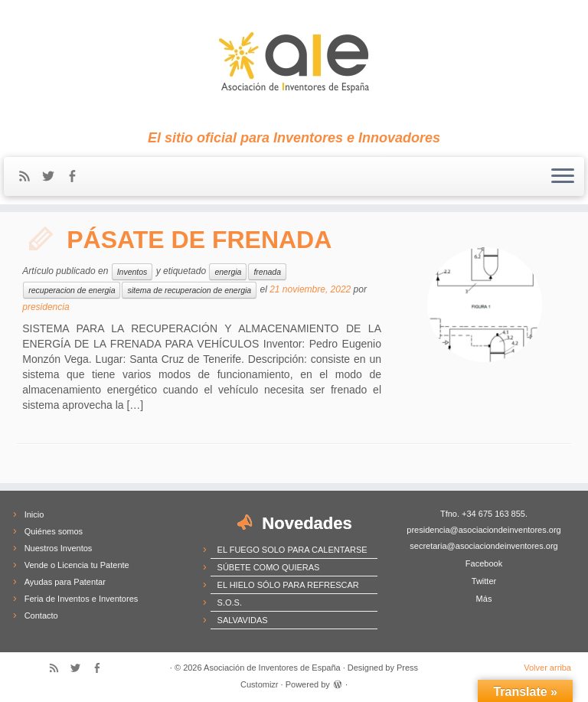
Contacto (41, 615)
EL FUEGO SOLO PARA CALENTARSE (292, 550)
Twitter (484, 581)
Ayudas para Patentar (65, 582)
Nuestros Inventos (59, 548)
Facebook (484, 563)
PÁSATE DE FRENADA (199, 240)
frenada (267, 272)
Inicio (34, 514)
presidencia (46, 307)
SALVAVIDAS (243, 620)
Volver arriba (547, 668)
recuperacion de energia (72, 290)
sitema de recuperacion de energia (189, 290)
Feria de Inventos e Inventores (82, 599)
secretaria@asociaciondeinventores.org (483, 546)
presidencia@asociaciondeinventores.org (483, 530)
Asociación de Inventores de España (272, 668)
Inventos (132, 272)
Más (484, 599)
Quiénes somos (54, 531)
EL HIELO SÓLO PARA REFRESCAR (288, 585)
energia (228, 272)
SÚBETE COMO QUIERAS (269, 567)
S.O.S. (230, 602)
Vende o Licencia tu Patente (77, 565)
